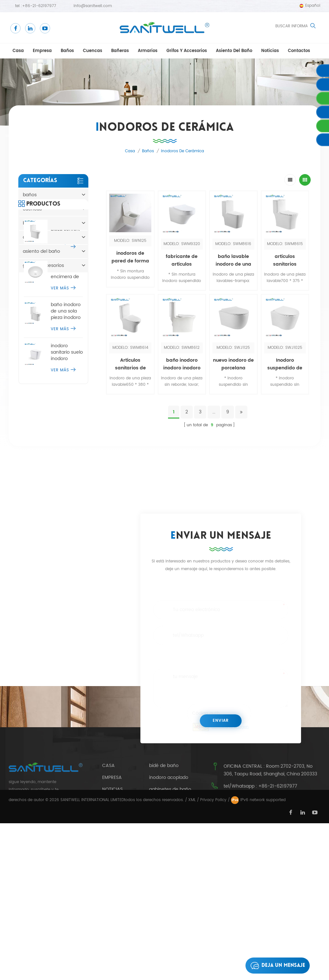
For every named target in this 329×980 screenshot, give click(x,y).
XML (192, 957)
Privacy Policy (213, 957)
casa (18, 51)
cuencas (93, 51)
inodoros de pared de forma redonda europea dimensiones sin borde (130, 257)
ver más (63, 331)
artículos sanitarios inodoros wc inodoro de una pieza (285, 260)
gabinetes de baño (170, 827)
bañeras (120, 51)
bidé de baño (164, 803)
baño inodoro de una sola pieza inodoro (66, 395)
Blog (108, 850)
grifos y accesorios (187, 51)
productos (116, 893)
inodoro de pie (165, 874)
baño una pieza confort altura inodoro (66, 313)
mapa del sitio (119, 905)
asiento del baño (234, 51)
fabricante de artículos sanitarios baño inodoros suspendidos (182, 260)
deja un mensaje (276, 966)
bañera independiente (174, 886)
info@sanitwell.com (93, 6)
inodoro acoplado (169, 815)
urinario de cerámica (172, 862)
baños (67, 51)
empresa (42, 51)
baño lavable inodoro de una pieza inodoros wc (233, 260)
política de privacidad (116, 866)
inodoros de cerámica (182, 151)
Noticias (270, 51)
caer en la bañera (169, 839)
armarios (148, 51)
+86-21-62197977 (39, 6)
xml (107, 882)
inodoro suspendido (171, 897)
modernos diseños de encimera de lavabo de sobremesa (65, 354)
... (214, 412)
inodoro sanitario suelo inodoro (67, 436)
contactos (299, 51)
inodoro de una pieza (173, 850)
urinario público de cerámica (170, 912)
